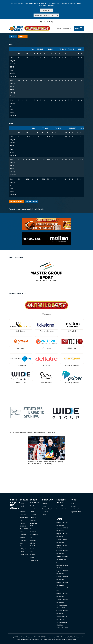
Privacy (49, 637)
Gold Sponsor (21, 331)
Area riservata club (64, 28)
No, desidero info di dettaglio (46, 15)
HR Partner (21, 348)
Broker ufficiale (21, 382)
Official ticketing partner (46, 331)
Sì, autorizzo (45, 10)
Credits (82, 637)
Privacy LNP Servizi (57, 637)
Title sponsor (46, 314)
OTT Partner (46, 365)
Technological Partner (72, 365)
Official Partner (46, 348)
